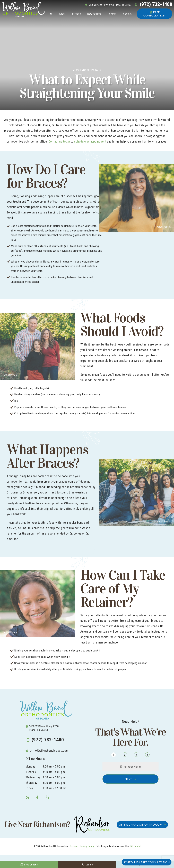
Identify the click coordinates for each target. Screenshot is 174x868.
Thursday (31, 783)
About (62, 14)
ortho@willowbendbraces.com (47, 750)
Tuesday (31, 772)
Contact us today (59, 141)
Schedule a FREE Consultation (147, 862)
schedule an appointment (90, 141)
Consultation (154, 14)
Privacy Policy (87, 846)
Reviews (112, 14)
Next (128, 779)
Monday (30, 766)
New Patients (94, 14)
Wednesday (33, 777)
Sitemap (74, 846)
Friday (29, 788)
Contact (127, 14)
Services (76, 14)
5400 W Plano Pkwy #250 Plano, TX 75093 (108, 5)
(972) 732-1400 (153, 4)
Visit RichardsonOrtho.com (140, 824)
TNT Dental (135, 846)
